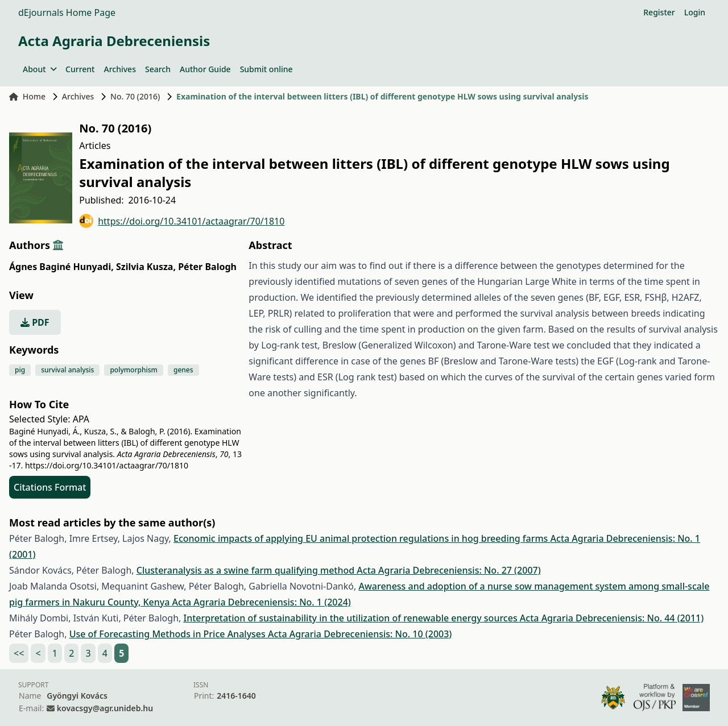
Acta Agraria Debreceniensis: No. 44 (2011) (612, 618)
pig (20, 370)
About (40, 69)
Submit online (266, 69)
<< (19, 653)
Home (27, 96)
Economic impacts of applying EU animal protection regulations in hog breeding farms (362, 538)
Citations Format (50, 487)
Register (659, 12)
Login (695, 12)
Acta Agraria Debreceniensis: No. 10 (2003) (360, 634)
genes (183, 370)
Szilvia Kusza (146, 267)
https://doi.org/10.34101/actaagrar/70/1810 (182, 221)
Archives (119, 69)
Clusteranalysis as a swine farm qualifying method (247, 570)
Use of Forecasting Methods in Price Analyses (169, 634)
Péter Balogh (207, 267)
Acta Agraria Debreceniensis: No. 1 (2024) (262, 602)
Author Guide (205, 69)
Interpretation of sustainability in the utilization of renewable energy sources (351, 618)
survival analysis (67, 370)
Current (80, 69)
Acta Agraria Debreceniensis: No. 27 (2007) (448, 570)
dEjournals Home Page (67, 13)
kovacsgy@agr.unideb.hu (105, 708)
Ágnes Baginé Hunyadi (61, 267)
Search (158, 69)
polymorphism (134, 370)
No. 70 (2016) (135, 96)
